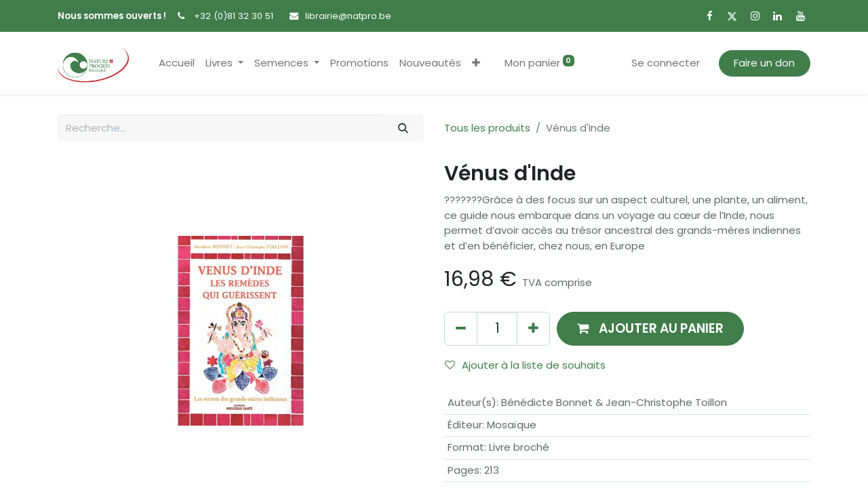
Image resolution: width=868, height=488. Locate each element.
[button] (476, 63)
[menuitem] (177, 63)
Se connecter (666, 63)
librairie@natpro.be (348, 16)
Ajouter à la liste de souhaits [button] (525, 365)
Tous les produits (487, 128)
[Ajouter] (533, 328)
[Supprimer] (461, 328)
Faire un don (764, 63)
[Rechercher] (403, 128)
